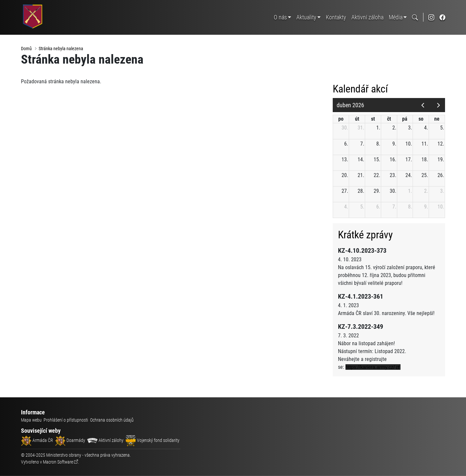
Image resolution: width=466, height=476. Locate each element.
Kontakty (336, 17)
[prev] (423, 105)
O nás (280, 17)
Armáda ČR (37, 440)
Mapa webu (31, 420)
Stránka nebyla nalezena (61, 49)
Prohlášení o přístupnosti (66, 420)
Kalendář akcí (362, 89)
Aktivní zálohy (105, 440)
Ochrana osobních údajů (112, 420)
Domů (26, 49)
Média (396, 17)
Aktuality (306, 17)
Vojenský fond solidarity (152, 440)
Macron (58, 462)
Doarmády (70, 440)
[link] (374, 367)
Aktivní (367, 17)
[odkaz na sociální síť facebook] (442, 17)
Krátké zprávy (367, 235)
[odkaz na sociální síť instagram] (431, 17)
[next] (439, 105)
